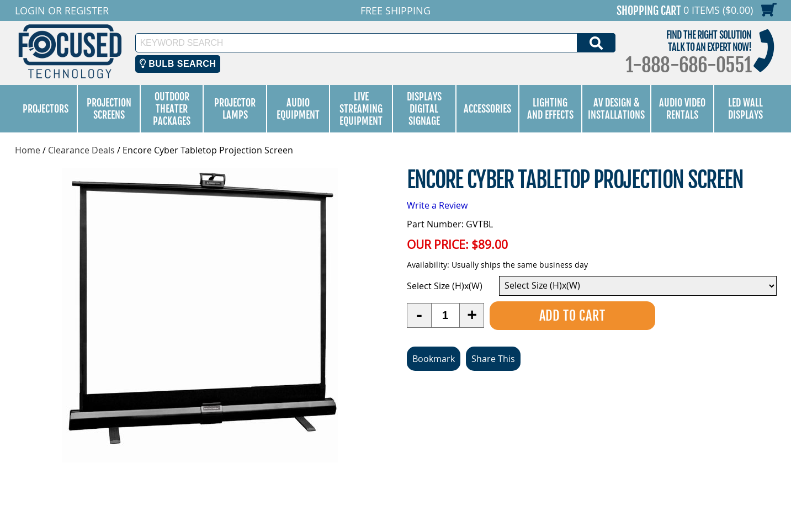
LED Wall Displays (745, 109)
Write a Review (437, 205)
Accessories (487, 109)
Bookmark (434, 359)
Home (28, 150)
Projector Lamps (235, 109)
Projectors (46, 109)
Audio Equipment (298, 109)
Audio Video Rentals (682, 109)
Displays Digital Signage (424, 109)
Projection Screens (109, 109)
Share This (493, 359)
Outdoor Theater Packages (172, 109)
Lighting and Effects (550, 109)
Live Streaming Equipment (361, 109)
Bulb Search (178, 64)
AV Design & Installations (616, 109)
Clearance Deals (81, 150)
